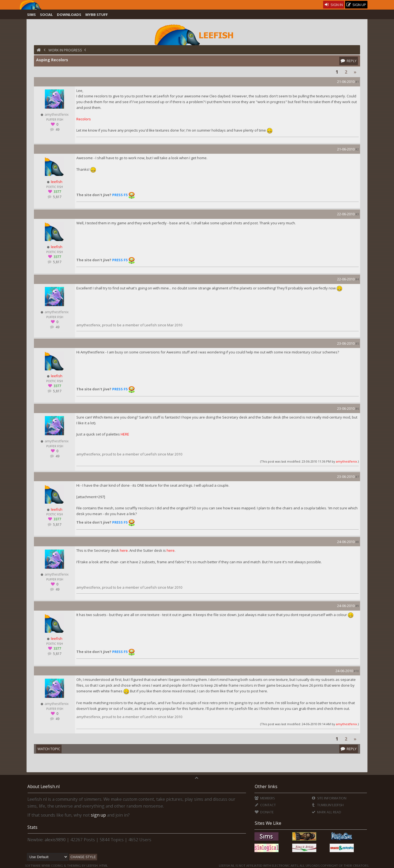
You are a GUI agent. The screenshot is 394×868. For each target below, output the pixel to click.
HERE (125, 434)
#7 (357, 477)
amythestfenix (347, 461)
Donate (264, 812)
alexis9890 (55, 840)
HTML (103, 865)
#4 (357, 279)
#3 (357, 214)
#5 (357, 343)
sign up (98, 815)
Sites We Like (268, 823)
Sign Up (356, 5)
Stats (32, 827)
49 (57, 130)
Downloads (69, 14)
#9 (357, 606)
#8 (357, 542)
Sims (31, 14)
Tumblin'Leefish (327, 805)
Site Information (329, 798)
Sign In (334, 5)
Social (46, 14)
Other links (266, 786)
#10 (356, 671)
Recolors (84, 119)
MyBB (46, 865)
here (124, 550)
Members (264, 798)
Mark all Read (326, 812)
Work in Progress (65, 50)
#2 (357, 149)
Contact (265, 805)
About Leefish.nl (44, 786)
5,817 (57, 197)
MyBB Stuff (97, 14)
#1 (357, 82)
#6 (357, 409)
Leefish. (92, 865)
